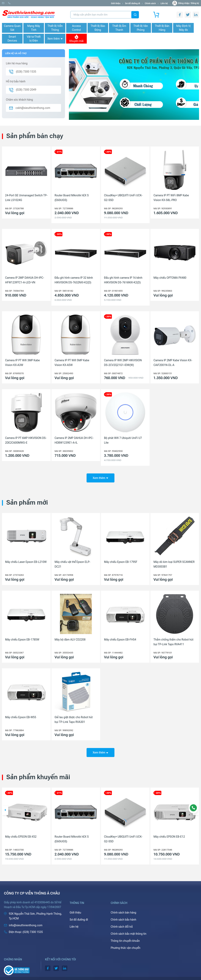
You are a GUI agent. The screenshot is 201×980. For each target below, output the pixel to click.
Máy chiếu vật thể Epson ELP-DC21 (72, 561)
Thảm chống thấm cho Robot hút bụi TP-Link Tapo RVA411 (173, 639)
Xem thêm (55, 39)
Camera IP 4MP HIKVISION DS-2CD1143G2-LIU (24, 834)
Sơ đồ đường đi (132, 3)
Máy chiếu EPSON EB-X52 (70, 831)
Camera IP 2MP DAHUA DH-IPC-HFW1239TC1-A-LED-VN (25, 280)
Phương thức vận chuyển (126, 942)
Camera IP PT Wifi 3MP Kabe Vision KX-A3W (22, 363)
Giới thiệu (116, 3)
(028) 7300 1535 (45, 3)
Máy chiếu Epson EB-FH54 (120, 637)
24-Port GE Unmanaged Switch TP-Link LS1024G (26, 198)
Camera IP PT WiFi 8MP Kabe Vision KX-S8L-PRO (171, 198)
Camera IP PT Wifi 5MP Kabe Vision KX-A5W (72, 363)
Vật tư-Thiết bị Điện (34, 39)
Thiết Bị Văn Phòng (141, 28)
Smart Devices (12, 39)
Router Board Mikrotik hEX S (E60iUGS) (72, 198)
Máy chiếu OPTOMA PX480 (170, 278)
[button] (5, 805)
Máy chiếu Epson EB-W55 (21, 714)
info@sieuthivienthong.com (17, 3)
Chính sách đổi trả (122, 921)
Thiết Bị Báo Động (98, 28)
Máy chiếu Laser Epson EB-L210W (26, 559)
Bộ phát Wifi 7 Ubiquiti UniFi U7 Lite (123, 440)
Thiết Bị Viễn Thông (55, 28)
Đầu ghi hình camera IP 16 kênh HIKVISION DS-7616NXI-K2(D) (123, 280)
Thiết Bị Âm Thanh (119, 28)
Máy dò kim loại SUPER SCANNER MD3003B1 (174, 561)
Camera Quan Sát (12, 28)
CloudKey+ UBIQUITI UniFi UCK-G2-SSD (123, 198)
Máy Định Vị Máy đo (183, 28)
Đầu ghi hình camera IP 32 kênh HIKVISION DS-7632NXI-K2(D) (74, 280)
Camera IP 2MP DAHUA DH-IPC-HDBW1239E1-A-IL (74, 440)
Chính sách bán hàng (123, 907)
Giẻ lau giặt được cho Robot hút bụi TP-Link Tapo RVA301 (74, 717)
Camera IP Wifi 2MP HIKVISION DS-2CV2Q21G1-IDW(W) (123, 363)
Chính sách (150, 3)
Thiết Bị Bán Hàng (162, 28)
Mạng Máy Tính (34, 28)
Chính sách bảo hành (123, 914)
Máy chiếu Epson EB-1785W (22, 637)
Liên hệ (164, 3)
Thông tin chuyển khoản (125, 935)
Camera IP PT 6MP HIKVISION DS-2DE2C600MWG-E (26, 440)
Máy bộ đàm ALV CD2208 (70, 637)
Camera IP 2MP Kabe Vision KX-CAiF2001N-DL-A (173, 363)
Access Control (76, 28)
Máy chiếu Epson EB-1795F (121, 559)
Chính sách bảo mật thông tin (129, 928)
